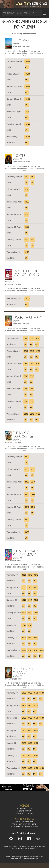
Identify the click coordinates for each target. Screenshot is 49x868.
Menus (20, 13)
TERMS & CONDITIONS (13, 857)
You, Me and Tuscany (23, 671)
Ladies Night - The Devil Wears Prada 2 (27, 275)
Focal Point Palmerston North (24, 827)
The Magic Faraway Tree (23, 435)
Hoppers (19, 156)
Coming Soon (9, 13)
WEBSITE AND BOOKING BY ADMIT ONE (24, 848)
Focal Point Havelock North (24, 824)
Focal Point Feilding (24, 822)
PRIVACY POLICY (26, 857)
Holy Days (21, 40)
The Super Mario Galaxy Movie (25, 553)
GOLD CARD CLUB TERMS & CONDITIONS (25, 858)
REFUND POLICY (38, 857)
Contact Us (29, 13)
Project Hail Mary (28, 317)
